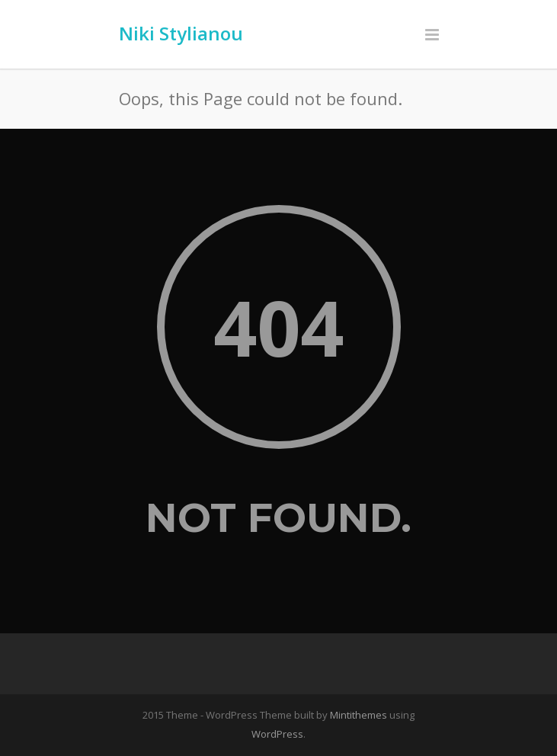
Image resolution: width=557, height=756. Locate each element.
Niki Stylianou (181, 33)
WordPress (277, 734)
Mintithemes (359, 715)
